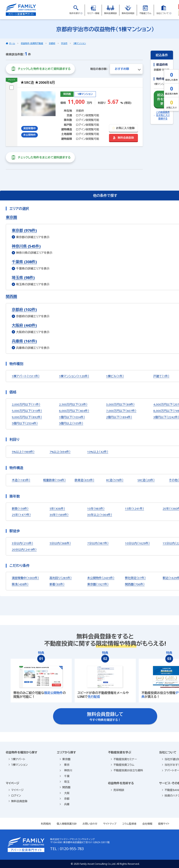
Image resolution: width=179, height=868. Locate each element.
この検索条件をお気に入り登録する (162, 115)
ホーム (12, 43)
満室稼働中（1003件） (25, 578)
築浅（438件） (20, 584)
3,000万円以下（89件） (120, 404)
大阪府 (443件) (24, 325)
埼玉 (65, 782)
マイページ (16, 790)
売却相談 (118, 790)
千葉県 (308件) (24, 262)
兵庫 (65, 804)
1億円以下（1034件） (72, 417)
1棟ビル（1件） (115, 376)
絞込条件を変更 (162, 99)
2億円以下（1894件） (119, 417)
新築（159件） (20, 509)
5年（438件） (57, 509)
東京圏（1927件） (98, 584)
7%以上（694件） (60, 452)
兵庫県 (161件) (24, 341)
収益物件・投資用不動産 (32, 43)
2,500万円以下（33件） (73, 404)
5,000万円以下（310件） (27, 411)
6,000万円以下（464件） (74, 411)
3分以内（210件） (22, 543)
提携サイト (164, 824)
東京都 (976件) (24, 230)
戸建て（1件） (161, 376)
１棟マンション (18, 765)
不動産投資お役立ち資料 (127, 770)
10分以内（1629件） (137, 543)
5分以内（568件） (60, 543)
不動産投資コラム (123, 765)
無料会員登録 (123, 138)
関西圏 (65, 787)
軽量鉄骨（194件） (54, 480)
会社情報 (147, 824)
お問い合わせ (90, 824)
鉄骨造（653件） (84, 480)
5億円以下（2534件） (25, 423)
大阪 (65, 793)
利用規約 (46, 824)
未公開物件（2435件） (101, 578)
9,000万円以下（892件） (27, 417)
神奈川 (66, 770)
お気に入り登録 (123, 128)
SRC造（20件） (146, 480)
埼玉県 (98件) (23, 278)
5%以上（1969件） (23, 452)
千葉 (65, 776)
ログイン (15, 796)
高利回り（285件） (61, 578)
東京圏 (65, 759)
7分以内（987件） (98, 543)
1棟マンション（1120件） (74, 376)
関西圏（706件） (135, 584)
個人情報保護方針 (67, 824)
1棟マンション (80, 43)
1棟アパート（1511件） (26, 376)
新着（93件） (57, 584)
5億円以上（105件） (71, 423)
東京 (65, 765)
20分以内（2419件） (24, 550)
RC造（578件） (115, 480)
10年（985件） (96, 509)
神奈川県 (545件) (26, 246)
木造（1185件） (21, 480)
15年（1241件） (135, 509)
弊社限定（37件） (135, 578)
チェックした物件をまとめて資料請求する (40, 69)
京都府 (52, 43)
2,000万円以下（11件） (26, 404)
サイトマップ (110, 824)
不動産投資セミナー (124, 759)
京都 (65, 799)
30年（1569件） (59, 515)
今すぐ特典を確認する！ (105, 716)
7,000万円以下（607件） (121, 411)
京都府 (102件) (24, 310)
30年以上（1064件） (100, 515)
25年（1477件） (21, 515)
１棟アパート (17, 759)
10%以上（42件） (98, 452)
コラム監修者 (129, 824)
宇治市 (64, 43)
